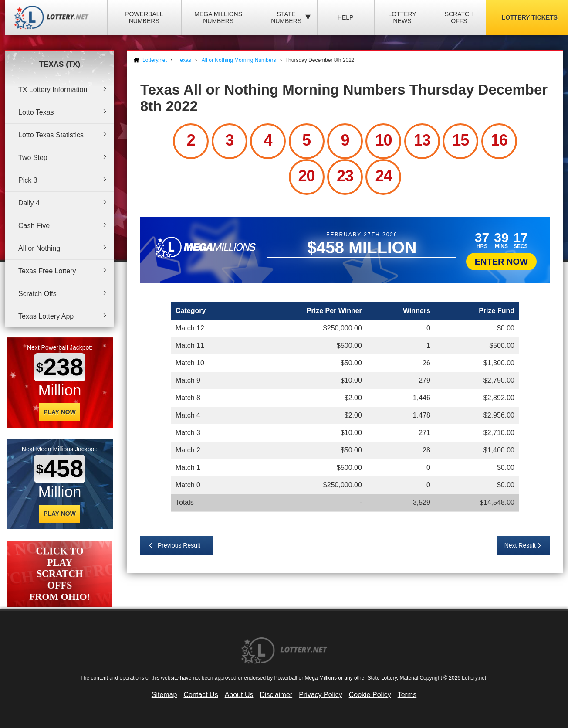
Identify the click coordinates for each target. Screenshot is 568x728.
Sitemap (164, 695)
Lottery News (402, 17)
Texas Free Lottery (47, 271)
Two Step (33, 158)
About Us (239, 695)
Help (346, 17)
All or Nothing (39, 248)
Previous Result (179, 545)
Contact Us (201, 695)
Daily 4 (29, 203)
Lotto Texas (36, 112)
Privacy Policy (321, 695)
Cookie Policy (370, 695)
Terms (407, 695)
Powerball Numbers (144, 17)
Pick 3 (28, 180)
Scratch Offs (459, 17)
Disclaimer (276, 695)
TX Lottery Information (53, 90)
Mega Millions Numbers (218, 17)
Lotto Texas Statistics (51, 135)
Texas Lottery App (46, 316)
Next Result (520, 545)
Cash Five (34, 226)
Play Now (60, 412)
